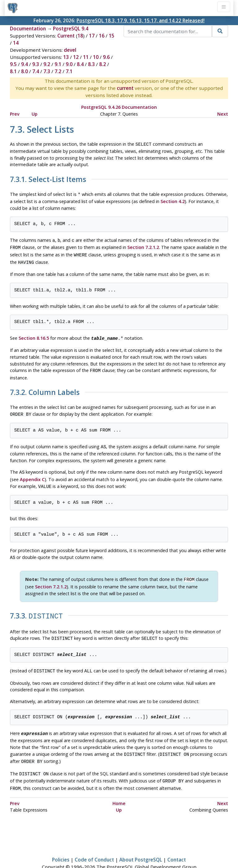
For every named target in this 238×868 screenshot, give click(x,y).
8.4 (80, 64)
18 (80, 36)
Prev (15, 114)
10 (96, 57)
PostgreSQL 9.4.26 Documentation (119, 107)
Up (35, 114)
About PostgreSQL (141, 845)
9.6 (106, 57)
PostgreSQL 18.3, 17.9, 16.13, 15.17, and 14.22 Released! (141, 20)
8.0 (24, 71)
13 (66, 57)
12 (76, 57)
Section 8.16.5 (34, 334)
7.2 (58, 71)
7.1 (69, 71)
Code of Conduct (94, 845)
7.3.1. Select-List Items (48, 179)
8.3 (91, 64)
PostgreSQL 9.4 (71, 29)
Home (119, 789)
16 (102, 36)
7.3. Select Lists (42, 129)
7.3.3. (36, 607)
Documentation (28, 29)
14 (16, 43)
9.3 (36, 64)
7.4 (36, 71)
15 (112, 36)
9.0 (69, 64)
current (125, 88)
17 (92, 36)
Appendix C (32, 473)
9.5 (13, 64)
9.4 (24, 64)
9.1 (58, 64)
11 (86, 57)
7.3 (47, 71)
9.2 (47, 64)
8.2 (103, 64)
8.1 (13, 71)
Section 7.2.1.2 (143, 245)
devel (70, 50)
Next (223, 114)
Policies (61, 845)
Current (66, 36)
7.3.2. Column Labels (45, 387)
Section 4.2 (173, 200)
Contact (177, 845)
